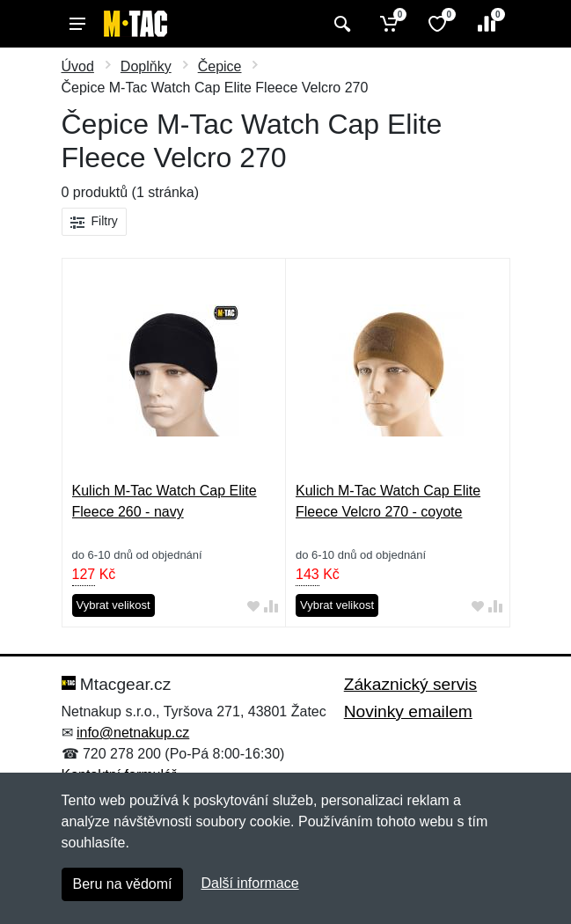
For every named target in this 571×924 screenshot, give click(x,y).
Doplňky (146, 66)
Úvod (78, 66)
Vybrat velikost (113, 605)
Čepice (220, 66)
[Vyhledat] (340, 24)
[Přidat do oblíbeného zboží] (253, 606)
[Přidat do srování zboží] (271, 606)
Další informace (249, 883)
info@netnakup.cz (133, 733)
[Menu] (77, 24)
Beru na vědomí (123, 884)
